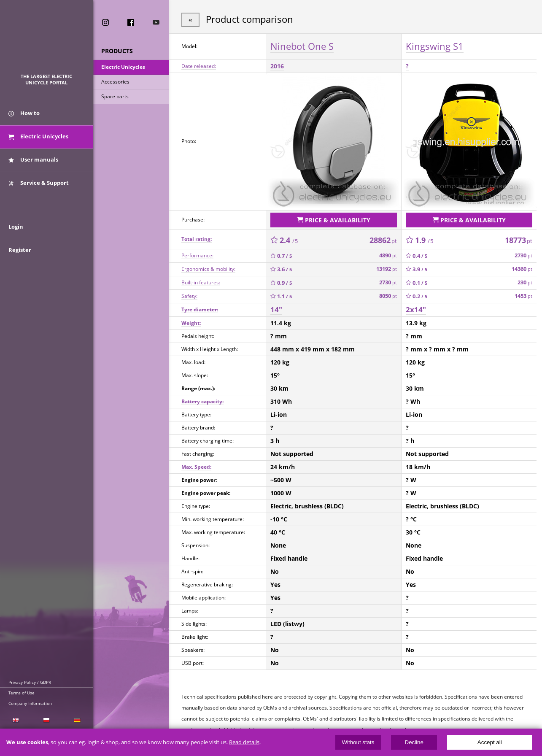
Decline (414, 742)
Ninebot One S (302, 46)
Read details (244, 742)
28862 (383, 240)
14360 (522, 269)
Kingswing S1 (435, 46)
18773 (519, 240)
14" (276, 309)
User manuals (33, 159)
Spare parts (115, 96)
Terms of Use (22, 693)
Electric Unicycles (123, 67)
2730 (523, 255)
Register (20, 250)
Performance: (197, 255)
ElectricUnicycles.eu (47, 41)
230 (525, 282)
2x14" (416, 309)
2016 (277, 66)
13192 (387, 269)
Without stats (358, 742)
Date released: (199, 66)
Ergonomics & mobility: (208, 269)
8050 (388, 296)
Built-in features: (201, 282)
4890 (388, 255)
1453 (523, 296)
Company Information (30, 703)
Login (16, 227)
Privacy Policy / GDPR (30, 682)
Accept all (490, 742)
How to (24, 113)
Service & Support (39, 183)
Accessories (115, 82)
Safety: (189, 296)
